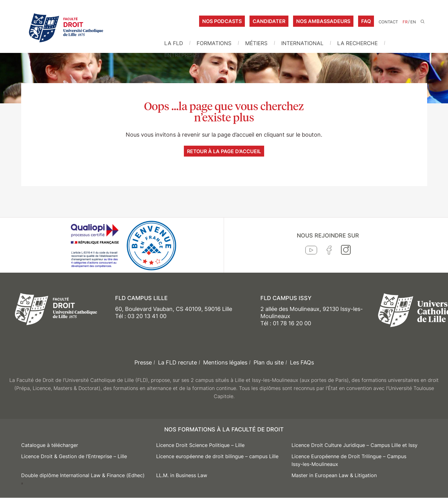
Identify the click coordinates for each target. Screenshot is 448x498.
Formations (214, 43)
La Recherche (357, 43)
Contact (388, 22)
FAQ (366, 21)
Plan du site (269, 362)
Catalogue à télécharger (50, 445)
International (302, 43)
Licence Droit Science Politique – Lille (200, 445)
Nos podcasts (222, 21)
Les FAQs (302, 362)
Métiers (256, 43)
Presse (143, 362)
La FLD (174, 43)
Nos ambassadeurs (323, 21)
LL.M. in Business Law (182, 475)
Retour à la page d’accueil (224, 151)
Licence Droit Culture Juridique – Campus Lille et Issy (355, 445)
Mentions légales (225, 362)
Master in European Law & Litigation (334, 475)
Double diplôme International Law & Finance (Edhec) (83, 475)
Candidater (269, 21)
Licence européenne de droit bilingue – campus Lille (217, 456)
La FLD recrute (177, 362)
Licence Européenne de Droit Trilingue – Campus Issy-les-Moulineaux (349, 460)
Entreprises (182, 55)
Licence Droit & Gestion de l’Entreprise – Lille (74, 456)
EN (413, 22)
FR (405, 22)
